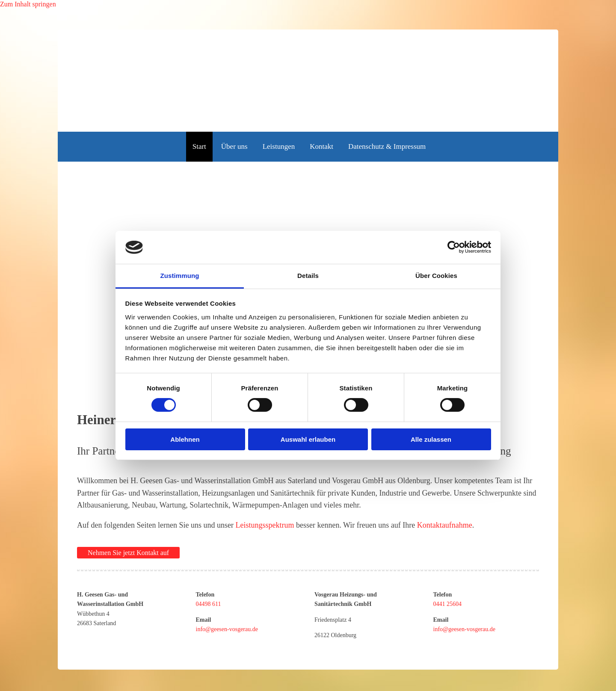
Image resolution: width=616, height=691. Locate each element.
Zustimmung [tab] (180, 276)
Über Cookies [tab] (436, 276)
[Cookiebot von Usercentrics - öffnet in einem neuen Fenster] (454, 247)
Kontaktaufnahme (445, 525)
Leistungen (279, 146)
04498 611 (209, 604)
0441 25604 (448, 604)
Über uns (234, 146)
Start (199, 146)
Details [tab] (308, 276)
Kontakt (321, 146)
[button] (128, 553)
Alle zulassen (431, 439)
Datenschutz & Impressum (387, 146)
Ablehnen (185, 439)
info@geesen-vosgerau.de (227, 629)
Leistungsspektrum (265, 525)
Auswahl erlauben (308, 439)
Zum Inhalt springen (28, 4)
